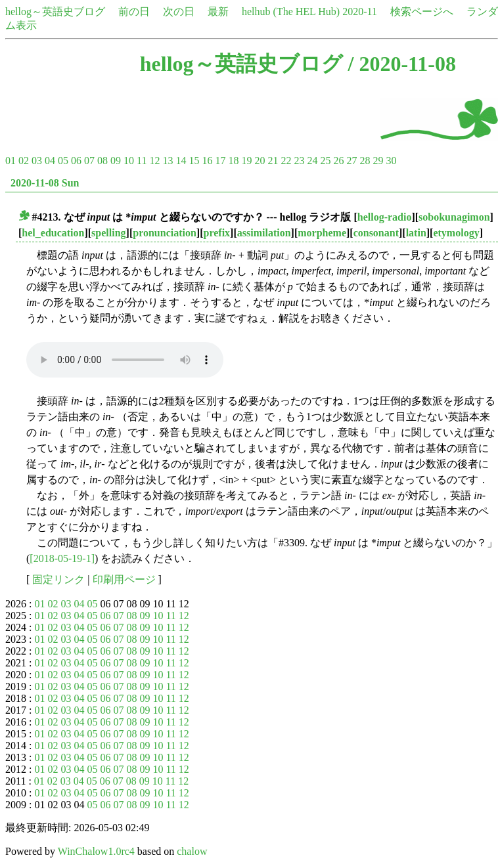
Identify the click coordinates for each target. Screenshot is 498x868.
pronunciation (165, 233)
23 (299, 161)
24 (312, 161)
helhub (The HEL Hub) (291, 11)
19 (246, 161)
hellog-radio (385, 217)
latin (416, 233)
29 (378, 161)
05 (63, 161)
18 (233, 161)
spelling (108, 233)
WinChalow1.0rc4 (96, 851)
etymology (456, 233)
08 (102, 161)
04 (50, 161)
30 (391, 161)
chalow (192, 851)
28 (365, 161)
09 (116, 161)
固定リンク (58, 579)
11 (142, 161)
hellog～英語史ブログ (55, 11)
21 (273, 161)
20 (260, 161)
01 (11, 161)
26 (338, 161)
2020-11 (360, 11)
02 (24, 161)
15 (194, 161)
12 (154, 161)
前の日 (134, 11)
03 (37, 161)
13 (168, 161)
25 (325, 161)
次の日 (179, 11)
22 (286, 161)
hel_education (53, 233)
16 (207, 161)
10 (129, 161)
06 (76, 161)
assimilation (264, 233)
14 (181, 161)
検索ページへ (422, 11)
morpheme (322, 233)
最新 (218, 11)
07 (89, 161)
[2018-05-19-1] (62, 558)
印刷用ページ (124, 579)
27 (351, 161)
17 (220, 161)
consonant (376, 233)
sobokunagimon (454, 217)
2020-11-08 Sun (45, 183)
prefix (217, 233)
